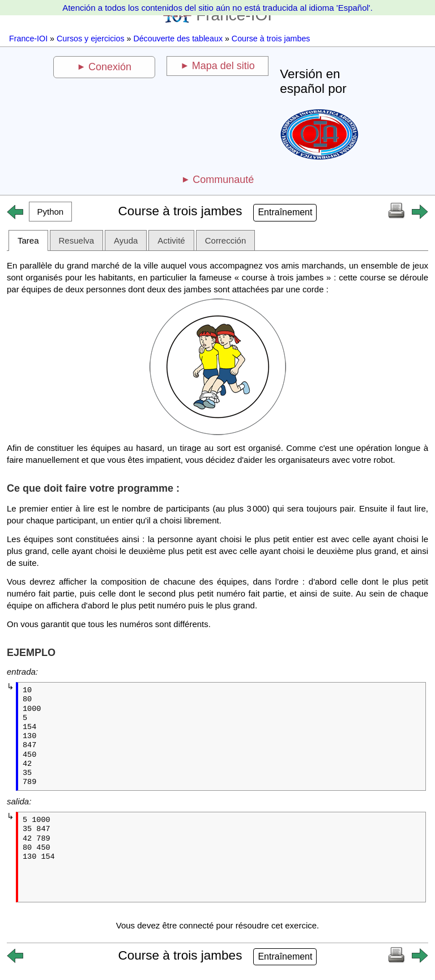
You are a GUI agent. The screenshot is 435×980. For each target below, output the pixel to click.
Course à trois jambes (271, 39)
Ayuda (126, 240)
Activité (171, 240)
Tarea (28, 240)
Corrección (226, 240)
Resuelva (77, 240)
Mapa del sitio (223, 66)
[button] (50, 212)
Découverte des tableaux (178, 39)
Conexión (110, 67)
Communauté (223, 180)
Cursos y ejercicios (91, 39)
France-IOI (28, 39)
